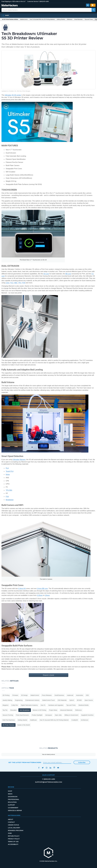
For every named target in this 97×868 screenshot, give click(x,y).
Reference (70, 19)
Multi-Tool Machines (9, 720)
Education (13, 710)
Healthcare (33, 720)
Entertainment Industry (32, 700)
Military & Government (71, 715)
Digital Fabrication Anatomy (29, 705)
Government (13, 808)
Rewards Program (16, 830)
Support (11, 805)
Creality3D (75, 720)
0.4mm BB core (42, 589)
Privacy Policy (14, 839)
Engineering (19, 700)
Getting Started (61, 19)
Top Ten (5, 710)
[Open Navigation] (6, 15)
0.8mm (47, 595)
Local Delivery (14, 828)
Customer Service (33, 1)
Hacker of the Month (24, 725)
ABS (16, 283)
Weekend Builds (84, 705)
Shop (10, 791)
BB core (68, 274)
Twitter (43, 768)
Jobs (10, 833)
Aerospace (49, 715)
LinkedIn (50, 768)
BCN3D (79, 700)
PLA (12, 283)
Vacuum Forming (8, 715)
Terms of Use (13, 842)
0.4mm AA (22, 589)
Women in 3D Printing (39, 710)
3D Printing (6, 695)
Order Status (13, 825)
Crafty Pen (15, 705)
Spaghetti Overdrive (87, 715)
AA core (46, 274)
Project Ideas (53, 710)
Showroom (13, 797)
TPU (20, 283)
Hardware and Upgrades (56, 705)
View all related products (48, 754)
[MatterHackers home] (49, 853)
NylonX (72, 700)
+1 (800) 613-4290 (44, 1)
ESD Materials (62, 700)
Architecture (85, 720)
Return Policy (14, 836)
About (10, 819)
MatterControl (24, 19)
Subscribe (82, 762)
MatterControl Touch (49, 700)
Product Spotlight (37, 715)
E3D (87, 695)
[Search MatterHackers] (94, 10)
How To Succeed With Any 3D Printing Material (42, 19)
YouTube (58, 768)
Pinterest (54, 768)
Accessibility (13, 844)
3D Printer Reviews (9, 725)
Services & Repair (15, 810)
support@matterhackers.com (49, 782)
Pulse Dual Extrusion (22, 715)
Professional (13, 799)
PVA (24, 283)
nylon (8, 283)
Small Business (78, 19)
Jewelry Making (7, 700)
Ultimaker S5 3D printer (13, 95)
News (10, 794)
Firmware (15, 695)
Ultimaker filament (19, 460)
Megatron (5, 705)
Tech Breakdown (25, 710)
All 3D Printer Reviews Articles (10, 19)
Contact (11, 822)
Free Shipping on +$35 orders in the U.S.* (14, 1)
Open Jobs (58, 715)
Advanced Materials (66, 710)
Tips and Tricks (89, 19)
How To (43, 705)
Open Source (89, 700)
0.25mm (40, 595)
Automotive (80, 695)
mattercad (70, 695)
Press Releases (47, 695)
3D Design (24, 695)
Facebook (39, 768)
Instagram (47, 768)
